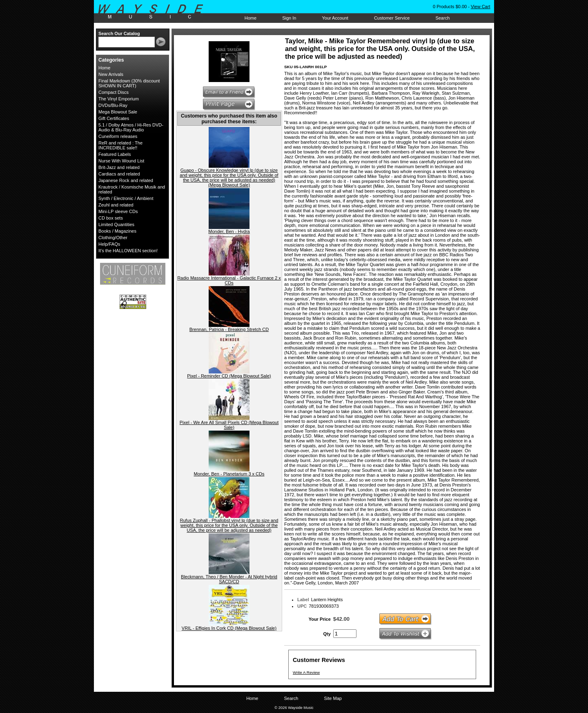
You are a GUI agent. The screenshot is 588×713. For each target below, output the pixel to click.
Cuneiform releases (118, 136)
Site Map (333, 698)
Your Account (335, 18)
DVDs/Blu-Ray (113, 105)
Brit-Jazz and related (119, 167)
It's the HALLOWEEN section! (128, 251)
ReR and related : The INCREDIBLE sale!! (120, 145)
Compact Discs (114, 92)
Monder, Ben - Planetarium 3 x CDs (229, 474)
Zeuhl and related (116, 205)
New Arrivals (111, 74)
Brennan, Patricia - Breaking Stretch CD (229, 329)
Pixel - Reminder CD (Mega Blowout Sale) (229, 376)
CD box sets (111, 218)
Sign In (289, 18)
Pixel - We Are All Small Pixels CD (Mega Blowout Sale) (229, 425)
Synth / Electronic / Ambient (126, 198)
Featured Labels (115, 154)
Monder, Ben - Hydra (229, 231)
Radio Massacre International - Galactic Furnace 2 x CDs (229, 280)
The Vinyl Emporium (119, 99)
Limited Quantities (116, 224)
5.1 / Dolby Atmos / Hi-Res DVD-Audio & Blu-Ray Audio (131, 127)
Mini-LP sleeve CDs (118, 211)
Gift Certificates (114, 118)
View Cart (480, 7)
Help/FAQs (109, 244)
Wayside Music (155, 12)
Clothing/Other (113, 238)
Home (251, 18)
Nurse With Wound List (121, 161)
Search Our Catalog (119, 33)
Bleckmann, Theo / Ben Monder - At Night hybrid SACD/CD (229, 579)
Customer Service (392, 18)
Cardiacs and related (119, 174)
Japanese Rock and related (126, 180)
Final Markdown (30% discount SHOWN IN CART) (129, 83)
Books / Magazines (117, 231)
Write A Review (306, 672)
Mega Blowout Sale (118, 112)
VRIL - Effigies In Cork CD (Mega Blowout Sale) (229, 628)
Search (442, 18)
